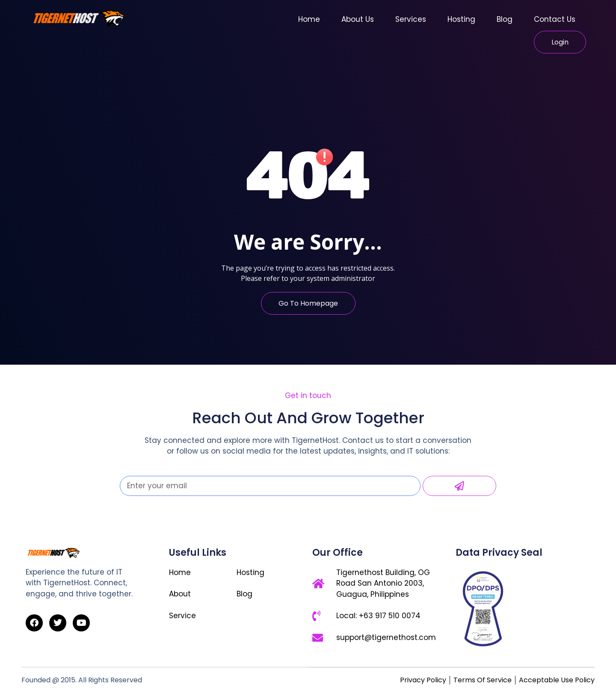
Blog (505, 19)
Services (411, 19)
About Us (358, 19)
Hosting (461, 19)
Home (309, 19)
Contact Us (555, 19)
